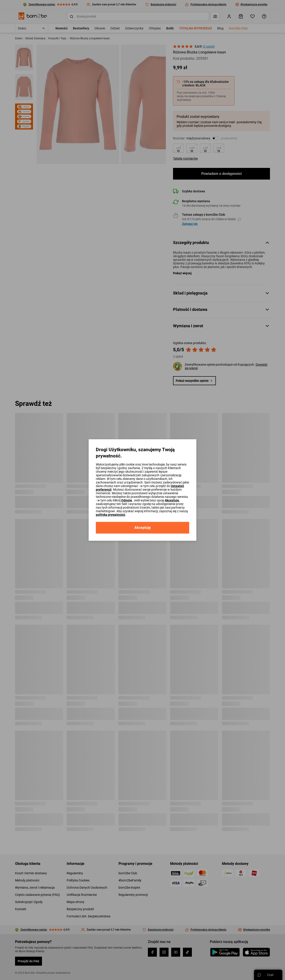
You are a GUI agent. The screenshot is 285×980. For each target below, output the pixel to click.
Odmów (127, 500)
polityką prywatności (111, 515)
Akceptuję (172, 500)
